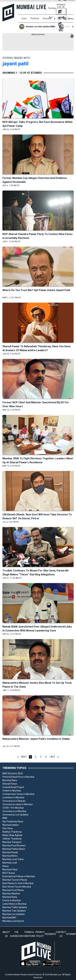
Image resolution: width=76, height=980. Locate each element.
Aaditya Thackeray (12, 832)
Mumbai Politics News (14, 849)
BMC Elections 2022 (13, 773)
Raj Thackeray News (13, 821)
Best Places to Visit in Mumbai (18, 883)
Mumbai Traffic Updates (15, 907)
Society (47, 18)
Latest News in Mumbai (14, 904)
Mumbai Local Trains (13, 859)
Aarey (6, 866)
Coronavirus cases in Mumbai (18, 804)
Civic (24, 18)
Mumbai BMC (9, 918)
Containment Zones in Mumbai (18, 794)
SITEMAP (71, 934)
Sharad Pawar (10, 784)
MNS (5, 818)
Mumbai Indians (11, 825)
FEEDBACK (50, 934)
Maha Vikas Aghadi (12, 835)
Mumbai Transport (12, 842)
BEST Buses (9, 873)
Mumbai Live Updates (14, 914)
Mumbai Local (10, 863)
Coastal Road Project (13, 787)
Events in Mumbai (12, 900)
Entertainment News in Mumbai (19, 876)
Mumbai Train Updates (14, 911)
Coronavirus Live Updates (15, 815)
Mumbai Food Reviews (14, 846)
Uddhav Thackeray (12, 839)
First (24, 757)
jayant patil (15, 64)
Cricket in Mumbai (12, 791)
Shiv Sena (8, 828)
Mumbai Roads (10, 852)
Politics (35, 18)
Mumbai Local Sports (13, 921)
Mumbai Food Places (13, 890)
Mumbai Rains (10, 780)
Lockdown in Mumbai (13, 797)
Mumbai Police (10, 870)
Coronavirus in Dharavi (14, 801)
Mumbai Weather (11, 894)
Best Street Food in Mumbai (17, 887)
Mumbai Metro (10, 856)
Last (52, 757)
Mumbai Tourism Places (15, 880)
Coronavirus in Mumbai (14, 811)
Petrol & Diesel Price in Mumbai (18, 777)
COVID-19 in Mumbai (13, 808)
